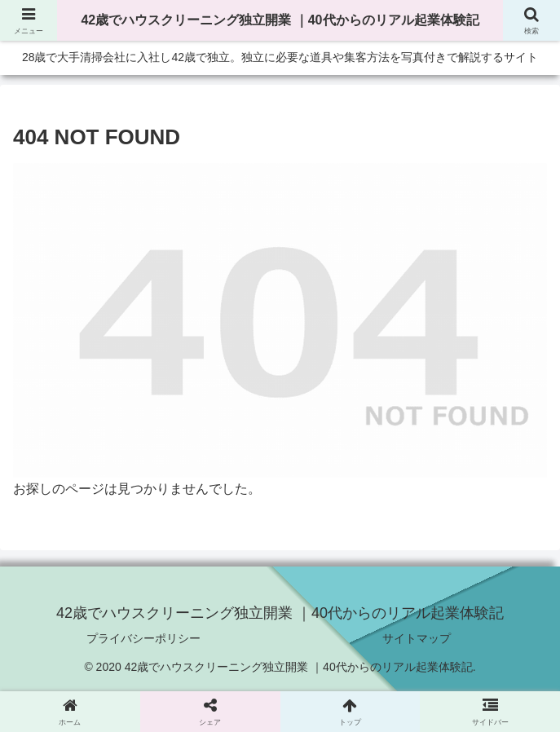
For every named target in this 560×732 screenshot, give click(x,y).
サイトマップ (417, 638)
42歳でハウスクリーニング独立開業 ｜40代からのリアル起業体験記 (280, 20)
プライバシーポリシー (143, 638)
